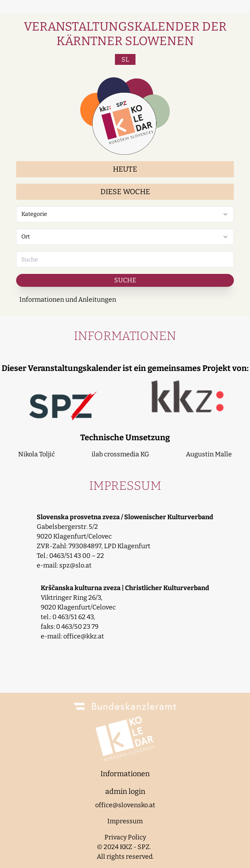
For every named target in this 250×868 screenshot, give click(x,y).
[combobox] (125, 214)
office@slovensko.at (125, 805)
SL (125, 59)
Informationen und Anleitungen (68, 299)
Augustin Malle (209, 454)
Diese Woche (125, 192)
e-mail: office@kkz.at (72, 636)
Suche (125, 280)
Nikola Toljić (36, 454)
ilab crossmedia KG (120, 454)
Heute (125, 169)
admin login (125, 791)
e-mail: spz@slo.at (64, 565)
